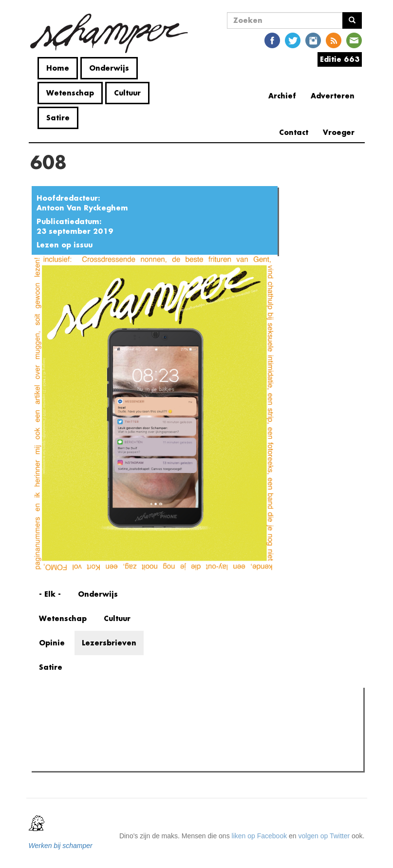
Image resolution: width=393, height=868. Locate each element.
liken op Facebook (260, 836)
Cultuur (127, 93)
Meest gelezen (64, 717)
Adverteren (333, 96)
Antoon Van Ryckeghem (82, 208)
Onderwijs (109, 68)
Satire (58, 118)
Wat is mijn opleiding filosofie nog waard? (113, 749)
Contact (294, 132)
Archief (282, 96)
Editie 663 (340, 59)
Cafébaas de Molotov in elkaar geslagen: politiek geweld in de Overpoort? (162, 761)
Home (58, 68)
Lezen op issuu (65, 245)
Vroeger (339, 132)
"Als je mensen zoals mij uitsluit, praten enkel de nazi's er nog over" (152, 736)
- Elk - (50, 594)
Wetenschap (70, 93)
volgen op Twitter (324, 836)
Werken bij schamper (61, 846)
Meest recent (117, 717)
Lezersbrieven (109, 643)
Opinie (52, 643)
